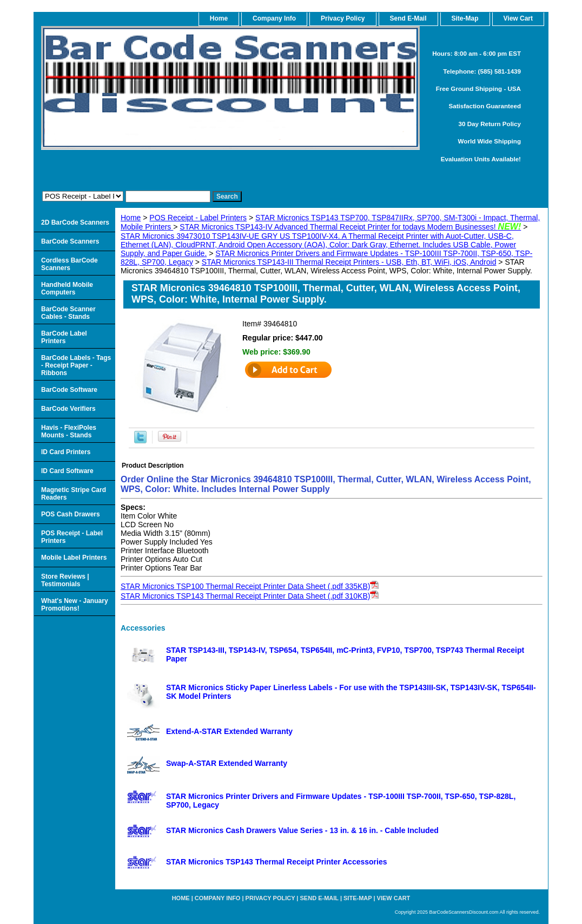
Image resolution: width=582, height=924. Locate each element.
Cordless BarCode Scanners (70, 264)
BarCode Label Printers (64, 337)
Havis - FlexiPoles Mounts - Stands (69, 431)
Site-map (358, 898)
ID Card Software (67, 471)
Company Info (274, 18)
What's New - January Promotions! (75, 605)
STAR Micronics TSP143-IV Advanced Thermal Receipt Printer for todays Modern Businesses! (350, 227)
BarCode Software (69, 390)
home (219, 18)
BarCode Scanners (70, 241)
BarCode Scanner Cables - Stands (68, 313)
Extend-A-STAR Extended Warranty (229, 731)
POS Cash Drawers (71, 514)
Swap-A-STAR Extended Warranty (227, 763)
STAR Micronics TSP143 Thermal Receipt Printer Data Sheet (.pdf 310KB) (245, 596)
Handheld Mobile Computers (67, 289)
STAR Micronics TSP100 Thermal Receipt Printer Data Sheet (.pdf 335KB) (245, 586)
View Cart (394, 898)
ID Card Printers (66, 452)
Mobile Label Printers (74, 558)
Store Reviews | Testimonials (65, 580)
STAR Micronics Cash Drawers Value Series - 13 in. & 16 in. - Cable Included (302, 830)
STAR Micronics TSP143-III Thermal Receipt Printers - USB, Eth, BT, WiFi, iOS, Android (349, 262)
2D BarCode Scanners (75, 222)
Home (131, 218)
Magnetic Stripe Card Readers (74, 494)
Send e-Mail (319, 898)
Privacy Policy (343, 18)
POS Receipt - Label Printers (198, 218)
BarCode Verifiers (68, 409)
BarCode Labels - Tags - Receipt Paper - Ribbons (76, 365)
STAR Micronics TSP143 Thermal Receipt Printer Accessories (277, 862)
